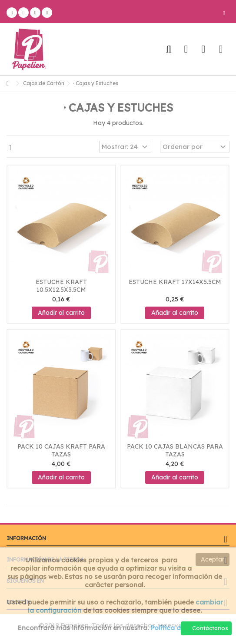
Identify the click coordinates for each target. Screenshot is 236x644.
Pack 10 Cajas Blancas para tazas (175, 450)
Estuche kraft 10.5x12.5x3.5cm (61, 286)
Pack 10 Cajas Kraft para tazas (61, 450)
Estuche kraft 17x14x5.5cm (175, 282)
